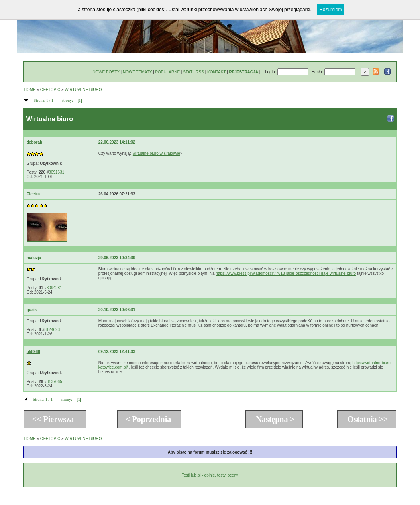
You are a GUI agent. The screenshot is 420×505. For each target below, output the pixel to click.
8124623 (52, 330)
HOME (30, 90)
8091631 (56, 172)
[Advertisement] (243, 223)
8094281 (54, 288)
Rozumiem (331, 10)
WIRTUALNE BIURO (83, 90)
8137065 (54, 382)
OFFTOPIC (50, 90)
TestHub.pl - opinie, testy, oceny (210, 475)
